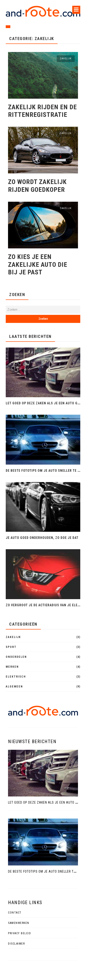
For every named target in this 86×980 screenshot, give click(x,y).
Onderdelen (16, 657)
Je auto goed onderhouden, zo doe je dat (42, 538)
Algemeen (14, 687)
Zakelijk (66, 59)
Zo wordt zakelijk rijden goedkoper (37, 186)
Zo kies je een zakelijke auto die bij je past (38, 264)
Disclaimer (16, 944)
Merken (12, 667)
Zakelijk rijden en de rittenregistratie (42, 111)
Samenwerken (19, 923)
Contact (15, 913)
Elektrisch (16, 677)
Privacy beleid (19, 933)
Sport (11, 647)
